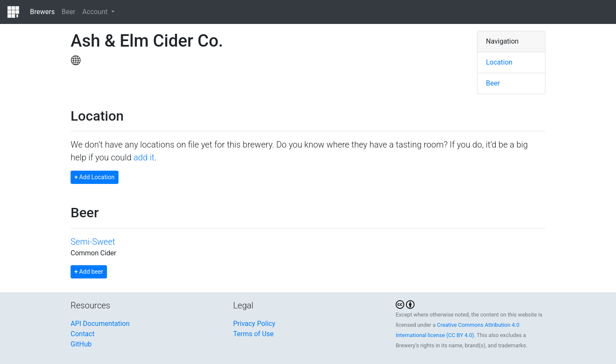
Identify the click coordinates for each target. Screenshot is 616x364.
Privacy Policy (254, 324)
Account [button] (96, 12)
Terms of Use (253, 334)
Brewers (42, 12)
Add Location (95, 177)
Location (499, 62)
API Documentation (100, 324)
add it (144, 157)
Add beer (89, 272)
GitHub (81, 344)
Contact (83, 334)
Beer (68, 12)
